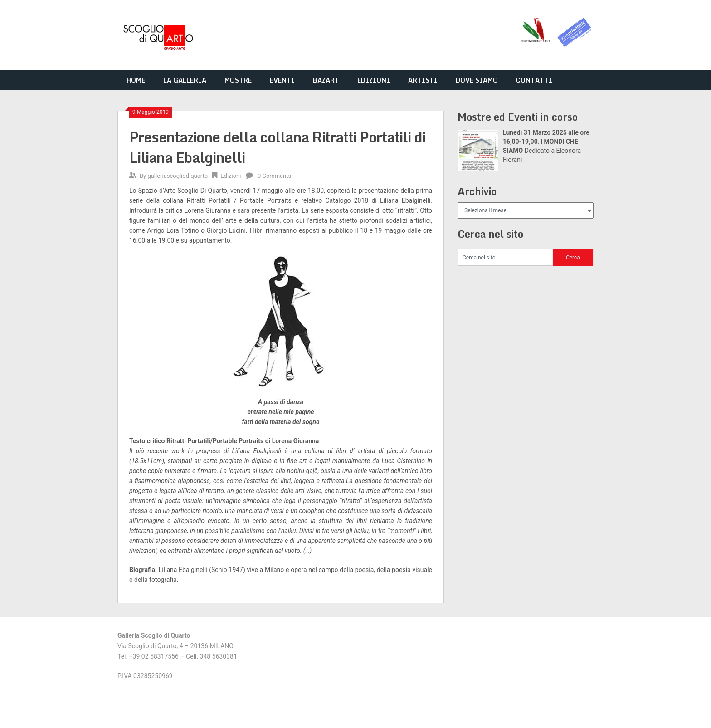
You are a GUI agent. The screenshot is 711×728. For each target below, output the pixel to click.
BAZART (326, 80)
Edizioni (231, 176)
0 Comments (274, 176)
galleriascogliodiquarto (178, 176)
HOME (136, 80)
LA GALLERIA (185, 80)
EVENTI (282, 80)
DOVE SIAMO (477, 80)
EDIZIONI (374, 80)
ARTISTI (423, 80)
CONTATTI (534, 80)
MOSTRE (238, 80)
